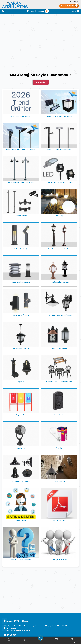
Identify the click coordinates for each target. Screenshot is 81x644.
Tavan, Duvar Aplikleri (59, 348)
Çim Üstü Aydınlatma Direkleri (59, 249)
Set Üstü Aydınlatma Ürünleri (59, 282)
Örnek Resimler (59, 481)
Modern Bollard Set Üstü (21, 282)
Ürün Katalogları (59, 520)
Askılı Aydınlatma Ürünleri (21, 348)
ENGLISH (75, 2)
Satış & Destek (21, 520)
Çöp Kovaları (21, 415)
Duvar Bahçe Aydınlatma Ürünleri (59, 315)
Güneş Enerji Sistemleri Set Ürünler (59, 116)
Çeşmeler (21, 382)
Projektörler (21, 448)
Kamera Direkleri (21, 216)
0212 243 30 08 (11, 628)
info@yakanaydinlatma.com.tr (20, 630)
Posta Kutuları (59, 415)
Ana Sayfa (41, 82)
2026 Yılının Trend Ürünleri (21, 116)
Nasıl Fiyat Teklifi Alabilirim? (21, 560)
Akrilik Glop (59, 216)
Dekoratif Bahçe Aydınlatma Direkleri (21, 182)
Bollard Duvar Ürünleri (21, 315)
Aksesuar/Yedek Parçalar (21, 481)
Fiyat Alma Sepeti (70, 5)
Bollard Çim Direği (21, 249)
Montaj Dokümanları (59, 560)
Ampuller (59, 448)
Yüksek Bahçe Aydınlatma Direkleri (59, 149)
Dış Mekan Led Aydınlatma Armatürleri (59, 182)
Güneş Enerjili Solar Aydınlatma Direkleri (21, 149)
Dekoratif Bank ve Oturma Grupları (59, 382)
